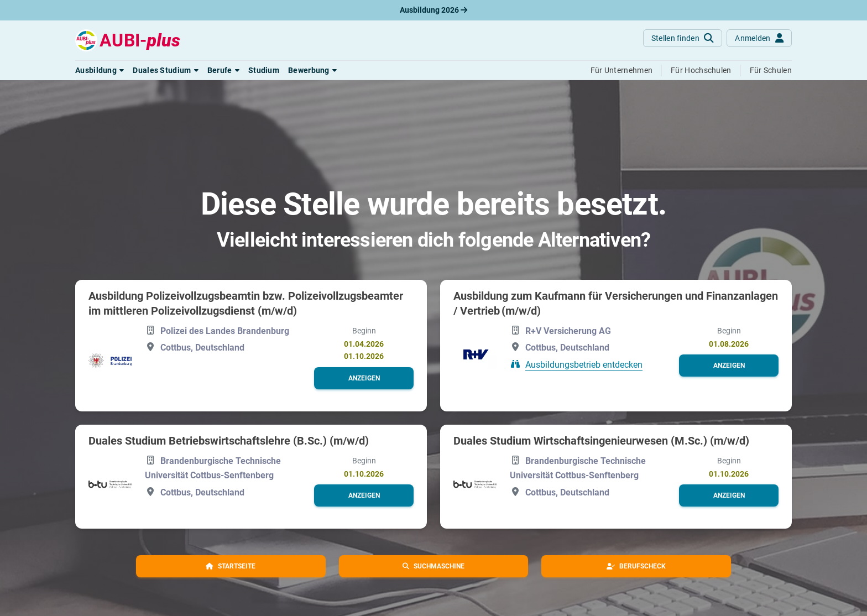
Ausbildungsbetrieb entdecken (584, 365)
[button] (100, 70)
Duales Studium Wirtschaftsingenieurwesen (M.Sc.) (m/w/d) (601, 441)
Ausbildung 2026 (433, 10)
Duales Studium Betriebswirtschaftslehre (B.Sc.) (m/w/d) (229, 441)
